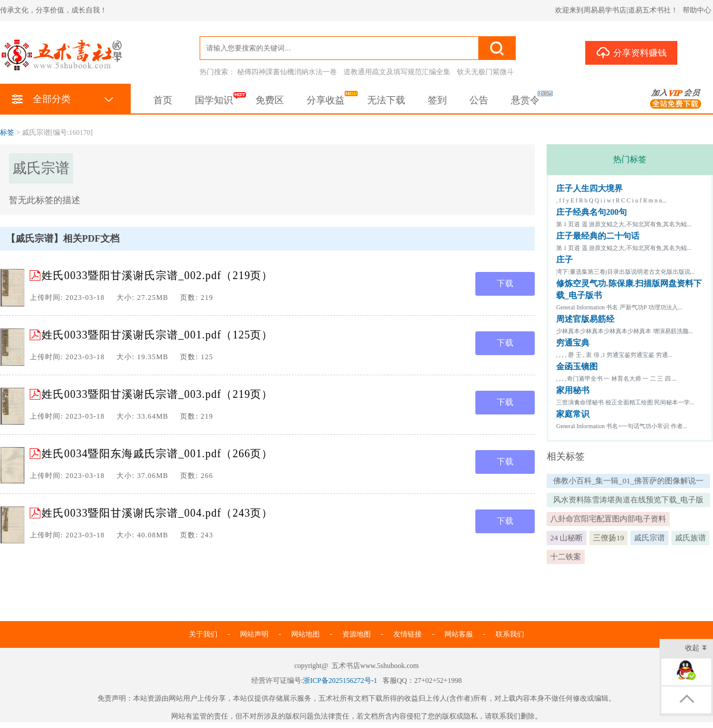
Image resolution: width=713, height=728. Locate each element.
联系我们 (510, 634)
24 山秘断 (567, 538)
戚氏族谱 (690, 538)
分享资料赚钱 (631, 52)
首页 (163, 100)
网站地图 (305, 634)
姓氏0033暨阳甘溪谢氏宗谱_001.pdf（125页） (157, 335)
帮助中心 (697, 10)
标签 (7, 132)
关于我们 (203, 634)
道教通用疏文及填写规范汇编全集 (397, 72)
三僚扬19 (608, 538)
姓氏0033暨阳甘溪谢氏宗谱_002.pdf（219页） (157, 276)
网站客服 (459, 634)
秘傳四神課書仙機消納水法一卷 (287, 72)
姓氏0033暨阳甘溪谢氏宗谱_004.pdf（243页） (157, 513)
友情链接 (408, 634)
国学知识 (214, 100)
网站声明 (254, 634)
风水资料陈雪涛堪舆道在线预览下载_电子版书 (629, 501)
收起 (696, 649)
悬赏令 (525, 100)
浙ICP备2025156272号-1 (340, 680)
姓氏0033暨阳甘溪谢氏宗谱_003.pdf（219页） (157, 394)
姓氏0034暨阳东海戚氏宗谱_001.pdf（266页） (157, 454)
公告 (479, 100)
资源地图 (356, 634)
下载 (505, 284)
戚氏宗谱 (649, 538)
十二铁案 (566, 557)
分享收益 (326, 100)
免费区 (270, 100)
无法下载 (386, 100)
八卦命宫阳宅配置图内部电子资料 (608, 519)
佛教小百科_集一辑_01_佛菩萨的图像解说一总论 (629, 482)
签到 (437, 100)
